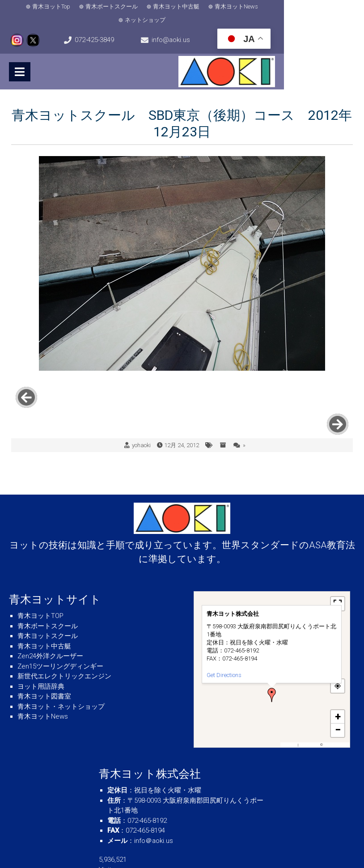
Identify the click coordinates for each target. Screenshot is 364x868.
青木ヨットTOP (40, 579)
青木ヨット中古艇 (164, 8)
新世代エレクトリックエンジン (64, 639)
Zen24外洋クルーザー (50, 619)
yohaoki (141, 408)
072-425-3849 (44, 30)
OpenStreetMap (336, 707)
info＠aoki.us (154, 803)
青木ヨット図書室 (44, 659)
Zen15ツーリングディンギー (60, 629)
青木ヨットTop (39, 8)
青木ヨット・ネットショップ (61, 669)
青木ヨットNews (224, 8)
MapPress (290, 707)
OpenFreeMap (309, 707)
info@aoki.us (186, 30)
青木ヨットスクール (48, 599)
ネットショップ (281, 8)
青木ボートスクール (99, 8)
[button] (272, 657)
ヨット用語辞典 (41, 649)
